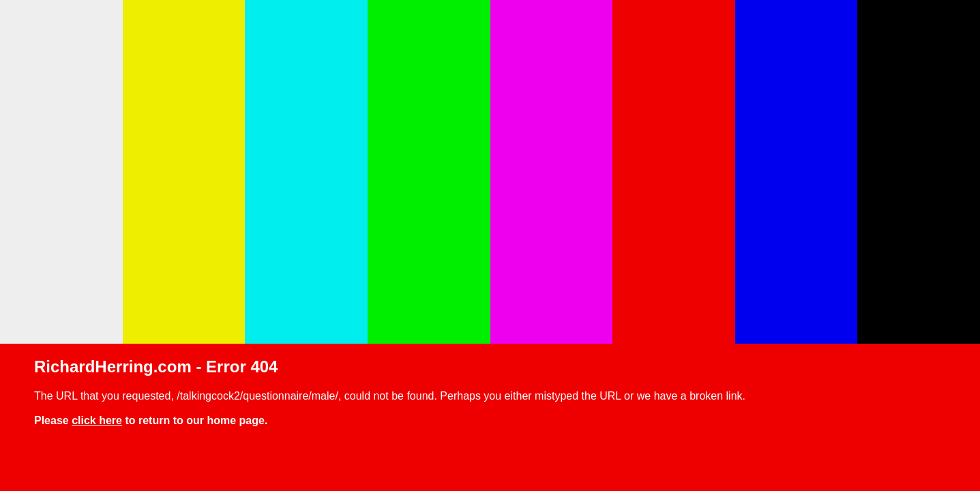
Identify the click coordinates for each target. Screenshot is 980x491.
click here (97, 420)
